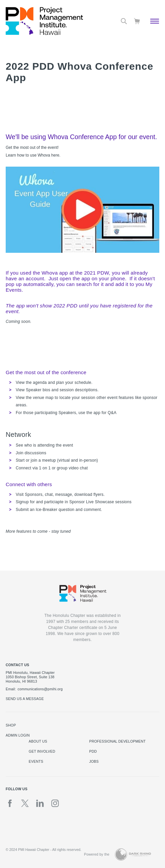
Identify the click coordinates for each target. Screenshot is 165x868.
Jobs (94, 761)
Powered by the (97, 854)
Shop (11, 725)
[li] (40, 803)
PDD (93, 751)
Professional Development (117, 741)
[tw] (25, 803)
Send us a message (25, 699)
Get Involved (42, 751)
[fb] (10, 803)
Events (36, 761)
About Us (38, 741)
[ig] (55, 803)
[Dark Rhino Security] (133, 854)
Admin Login (18, 735)
